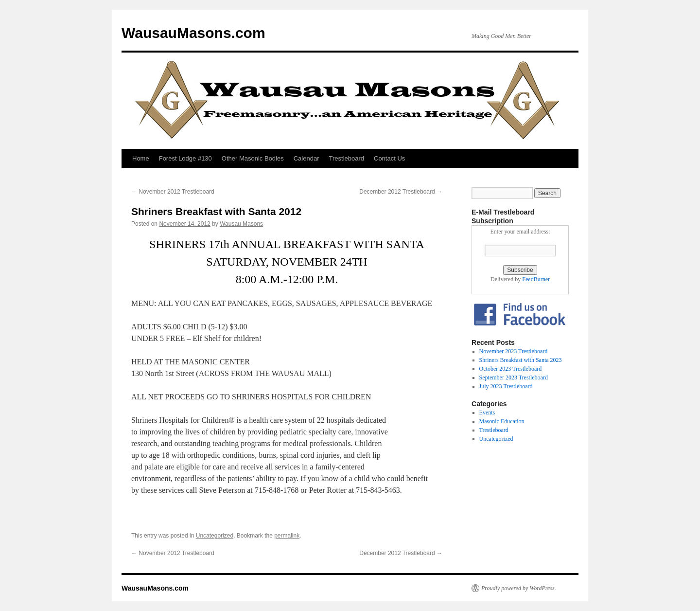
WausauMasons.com (193, 33)
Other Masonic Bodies (253, 158)
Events (487, 413)
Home (141, 158)
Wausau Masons (241, 224)
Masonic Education (502, 421)
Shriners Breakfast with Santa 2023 (521, 360)
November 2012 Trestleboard (173, 192)
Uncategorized (215, 536)
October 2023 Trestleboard (511, 369)
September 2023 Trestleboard (514, 377)
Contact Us (389, 158)
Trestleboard (347, 158)
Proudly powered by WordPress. (519, 588)
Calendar (306, 158)
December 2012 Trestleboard (401, 192)
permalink (287, 536)
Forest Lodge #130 (185, 158)
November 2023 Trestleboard (514, 351)
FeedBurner (536, 279)
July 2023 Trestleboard (506, 386)
